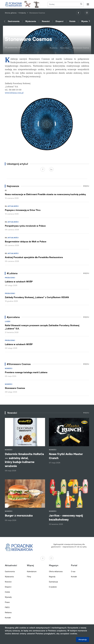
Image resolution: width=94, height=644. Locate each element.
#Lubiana (53, 48)
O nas (73, 572)
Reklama (8, 613)
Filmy (29, 577)
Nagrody (52, 577)
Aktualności (13, 206)
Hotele (72, 21)
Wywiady (85, 21)
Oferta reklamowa (56, 572)
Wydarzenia (31, 21)
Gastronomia (14, 21)
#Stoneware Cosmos (81, 48)
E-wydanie (53, 587)
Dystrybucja (53, 582)
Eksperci (59, 21)
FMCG (7, 607)
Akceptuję (83, 640)
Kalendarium (32, 572)
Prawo (7, 602)
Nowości (46, 21)
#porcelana (65, 48)
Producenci (10, 278)
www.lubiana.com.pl (14, 93)
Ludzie (8, 322)
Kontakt (8, 618)
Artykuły (23, 13)
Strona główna (11, 13)
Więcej (86, 186)
